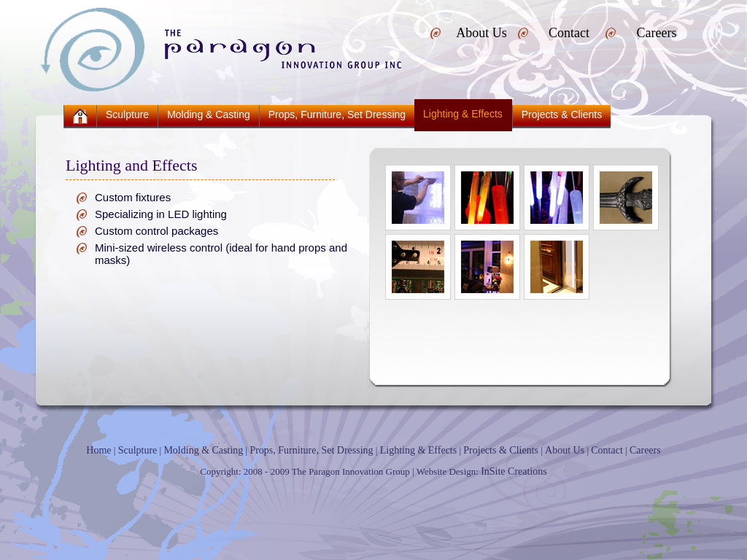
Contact (569, 33)
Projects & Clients (562, 114)
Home (98, 450)
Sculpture (127, 114)
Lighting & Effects (419, 450)
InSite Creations (514, 471)
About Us (481, 33)
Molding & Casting (209, 114)
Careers (657, 33)
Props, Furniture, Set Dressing (337, 114)
